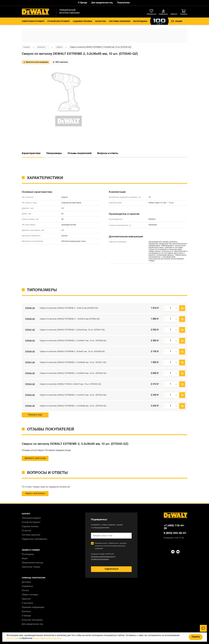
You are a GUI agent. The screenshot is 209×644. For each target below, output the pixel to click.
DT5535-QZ (30, 308)
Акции (177, 21)
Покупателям (123, 3)
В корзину (182, 308)
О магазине (27, 603)
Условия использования (100, 559)
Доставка (26, 582)
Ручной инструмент (59, 21)
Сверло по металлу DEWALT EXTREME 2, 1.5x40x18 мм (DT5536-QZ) (70, 319)
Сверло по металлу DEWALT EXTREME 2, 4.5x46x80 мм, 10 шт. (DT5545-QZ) (73, 406)
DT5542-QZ (30, 373)
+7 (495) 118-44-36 (174, 527)
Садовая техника (83, 21)
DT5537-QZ (30, 330)
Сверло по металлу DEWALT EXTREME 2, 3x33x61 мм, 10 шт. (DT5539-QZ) (72, 352)
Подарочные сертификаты (34, 539)
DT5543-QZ (30, 384)
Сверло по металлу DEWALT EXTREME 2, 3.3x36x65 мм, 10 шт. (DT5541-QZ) (73, 362)
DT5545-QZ (30, 406)
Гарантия (26, 599)
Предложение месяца (32, 563)
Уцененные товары (31, 567)
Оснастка (101, 21)
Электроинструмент (33, 21)
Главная (26, 47)
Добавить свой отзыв (35, 458)
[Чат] (203, 628)
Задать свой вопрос (35, 494)
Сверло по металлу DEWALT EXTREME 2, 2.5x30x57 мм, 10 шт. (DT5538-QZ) (73, 341)
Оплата (25, 591)
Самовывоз (27, 586)
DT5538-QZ (30, 341)
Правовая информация (33, 607)
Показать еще (35, 415)
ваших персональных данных (47, 638)
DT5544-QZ (30, 395)
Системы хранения (120, 21)
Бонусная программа (32, 620)
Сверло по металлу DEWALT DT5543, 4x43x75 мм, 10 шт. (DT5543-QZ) (70, 384)
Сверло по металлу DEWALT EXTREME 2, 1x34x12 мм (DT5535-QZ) (69, 308)
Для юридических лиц (102, 3)
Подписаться (111, 569)
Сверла (59, 47)
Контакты (26, 612)
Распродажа (140, 21)
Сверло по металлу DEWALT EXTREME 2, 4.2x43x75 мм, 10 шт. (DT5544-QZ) (73, 395)
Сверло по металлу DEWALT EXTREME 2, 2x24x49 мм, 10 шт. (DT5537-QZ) (72, 330)
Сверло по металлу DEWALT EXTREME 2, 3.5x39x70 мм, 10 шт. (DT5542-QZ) (73, 373)
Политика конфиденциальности (103, 557)
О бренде (83, 3)
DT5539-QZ (30, 352)
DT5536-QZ (30, 319)
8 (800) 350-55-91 (175, 533)
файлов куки (13, 638)
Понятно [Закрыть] (196, 637)
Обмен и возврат (30, 595)
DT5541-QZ (30, 362)
